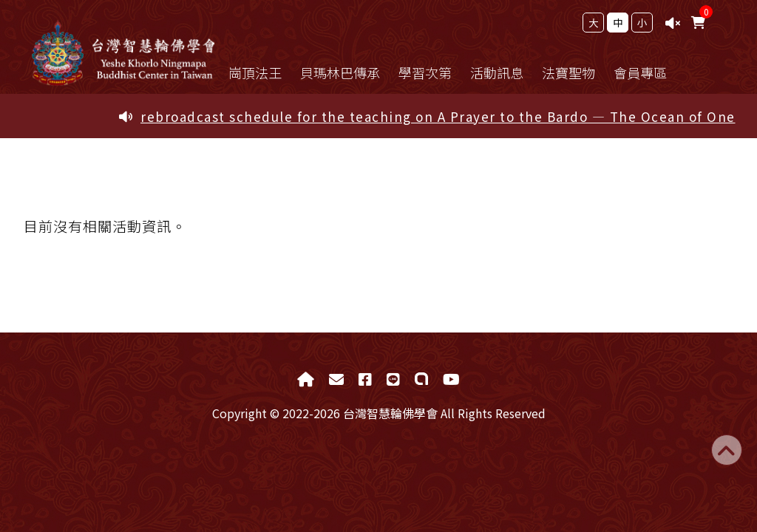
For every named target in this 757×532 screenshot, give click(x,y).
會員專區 (648, 72)
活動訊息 (505, 72)
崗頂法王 (263, 72)
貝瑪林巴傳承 (348, 72)
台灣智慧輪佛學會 (124, 54)
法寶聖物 (577, 72)
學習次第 (433, 72)
